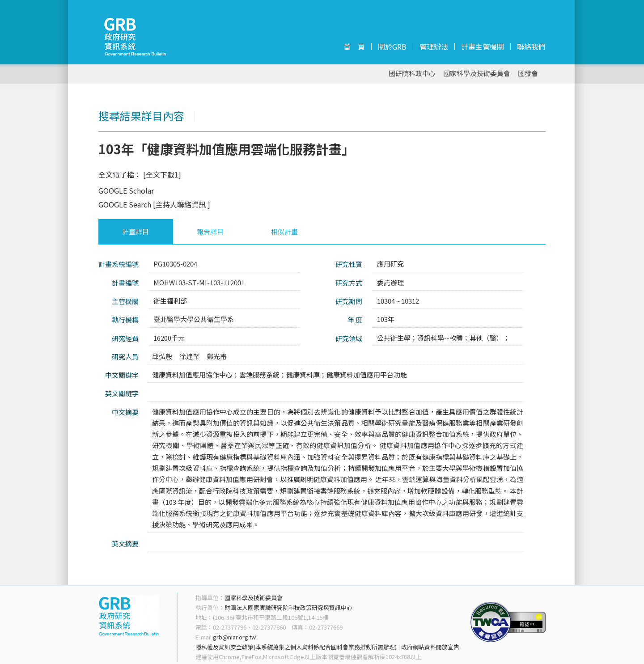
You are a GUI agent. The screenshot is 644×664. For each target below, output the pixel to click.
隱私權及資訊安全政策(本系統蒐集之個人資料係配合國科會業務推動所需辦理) (296, 647)
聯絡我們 (531, 47)
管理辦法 (434, 47)
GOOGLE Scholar (126, 190)
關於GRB (392, 47)
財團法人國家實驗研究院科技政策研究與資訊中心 (288, 607)
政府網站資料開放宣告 (430, 647)
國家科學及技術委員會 (477, 74)
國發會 (528, 74)
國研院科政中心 (412, 74)
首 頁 (354, 47)
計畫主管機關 (483, 47)
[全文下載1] (162, 174)
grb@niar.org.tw (234, 637)
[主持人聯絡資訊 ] (182, 204)
